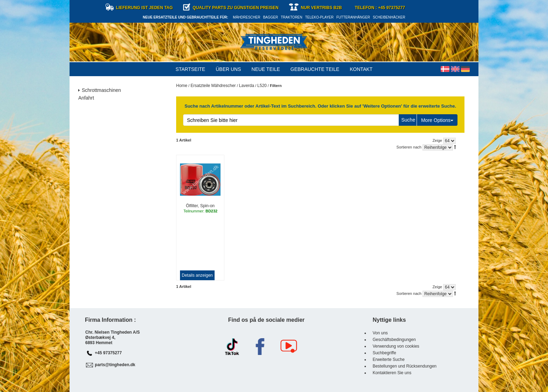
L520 (262, 86)
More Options (437, 120)
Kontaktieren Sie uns (392, 373)
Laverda (247, 86)
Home (182, 86)
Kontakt (361, 69)
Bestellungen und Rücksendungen (405, 366)
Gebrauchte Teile (315, 69)
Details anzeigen (197, 275)
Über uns (228, 69)
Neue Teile (266, 69)
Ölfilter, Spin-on (200, 206)
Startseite (190, 69)
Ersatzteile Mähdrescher (213, 86)
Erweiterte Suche (388, 360)
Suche (408, 120)
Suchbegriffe (384, 353)
